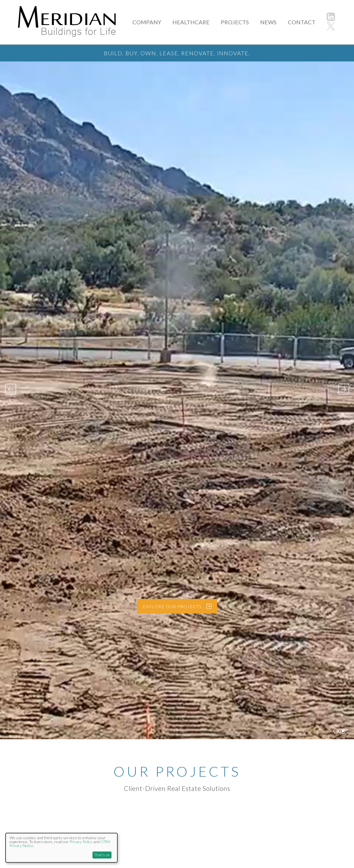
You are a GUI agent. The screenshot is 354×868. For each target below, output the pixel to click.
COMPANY (162, 22)
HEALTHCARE (202, 22)
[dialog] (61, 848)
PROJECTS (242, 22)
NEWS (273, 22)
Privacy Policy (81, 842)
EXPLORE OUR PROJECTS (182, 602)
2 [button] (343, 727)
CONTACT (303, 22)
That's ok (102, 855)
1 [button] (336, 727)
